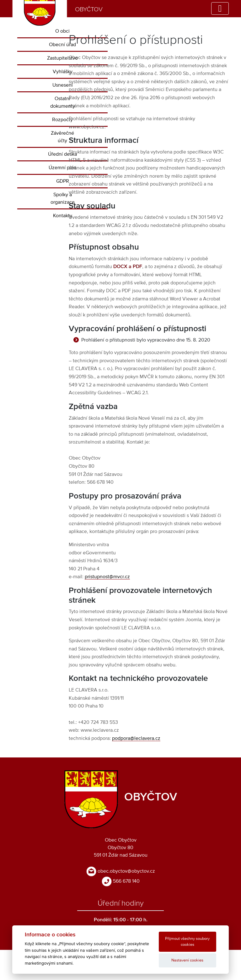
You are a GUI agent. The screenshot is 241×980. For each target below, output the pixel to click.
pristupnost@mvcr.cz (107, 577)
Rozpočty (62, 120)
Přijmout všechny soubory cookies (187, 942)
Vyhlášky (63, 72)
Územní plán (62, 168)
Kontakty (63, 216)
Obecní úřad (62, 45)
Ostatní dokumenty (63, 102)
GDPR (63, 181)
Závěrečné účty (62, 137)
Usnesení (63, 85)
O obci (62, 31)
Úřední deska (62, 154)
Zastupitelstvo (62, 58)
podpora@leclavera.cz (136, 738)
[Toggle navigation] (220, 8)
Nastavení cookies (187, 960)
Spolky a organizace (63, 198)
